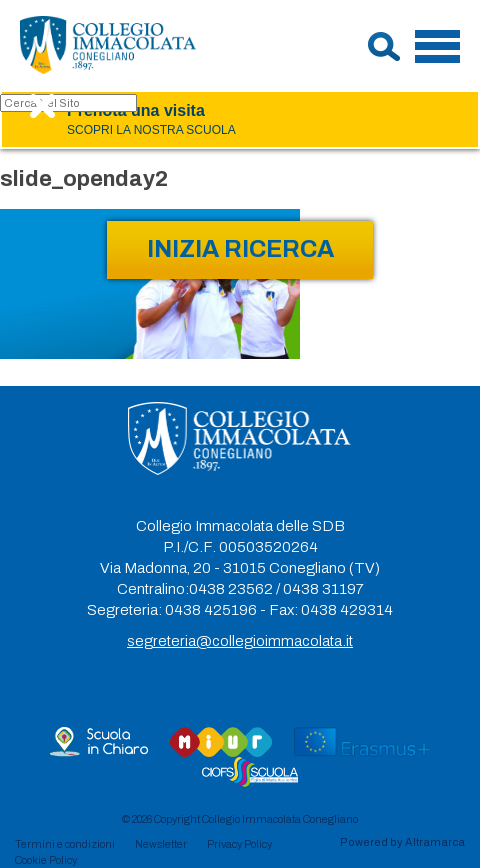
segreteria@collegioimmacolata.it (240, 641)
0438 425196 (211, 610)
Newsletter (161, 844)
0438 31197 (323, 589)
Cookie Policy (46, 860)
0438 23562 (231, 589)
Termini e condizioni (65, 844)
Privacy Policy (239, 844)
